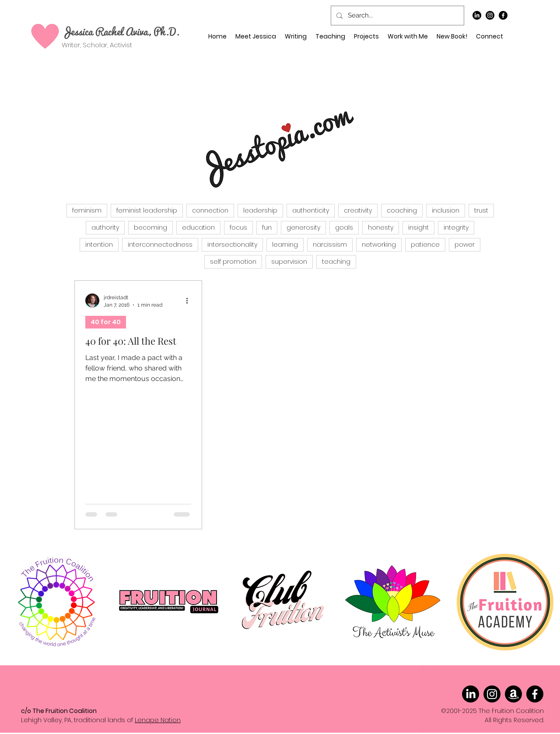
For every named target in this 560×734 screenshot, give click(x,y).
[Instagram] (490, 15)
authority (105, 227)
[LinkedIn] (477, 15)
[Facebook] (503, 15)
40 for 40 (106, 322)
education (198, 227)
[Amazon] (513, 694)
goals (344, 227)
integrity (456, 227)
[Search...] (397, 16)
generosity (303, 227)
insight (418, 227)
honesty (381, 227)
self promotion (233, 262)
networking (379, 245)
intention (99, 245)
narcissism (330, 245)
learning (285, 245)
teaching (336, 262)
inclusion (446, 210)
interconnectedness (160, 245)
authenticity (311, 210)
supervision (289, 262)
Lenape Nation (158, 720)
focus (238, 227)
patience (425, 245)
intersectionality (232, 245)
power (465, 245)
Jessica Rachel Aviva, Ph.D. (121, 31)
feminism (87, 210)
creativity (358, 210)
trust (481, 210)
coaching (402, 210)
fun (267, 227)
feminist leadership (147, 210)
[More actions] (190, 301)
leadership (260, 210)
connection (210, 210)
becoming (150, 227)
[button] (408, 36)
